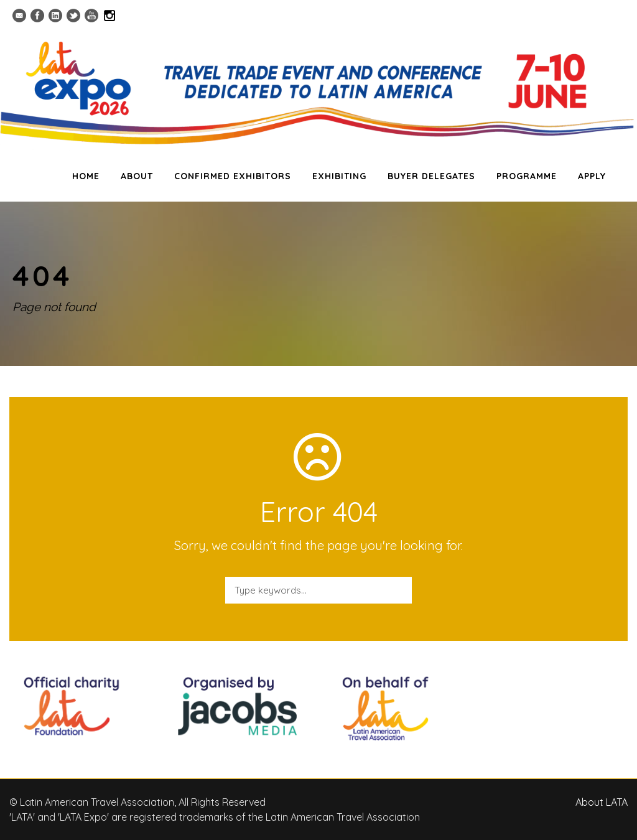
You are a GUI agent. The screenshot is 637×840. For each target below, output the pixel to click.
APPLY (592, 176)
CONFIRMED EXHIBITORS (233, 176)
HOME (86, 176)
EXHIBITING (339, 176)
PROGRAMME (527, 176)
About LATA (602, 802)
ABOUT (137, 176)
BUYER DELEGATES (431, 176)
